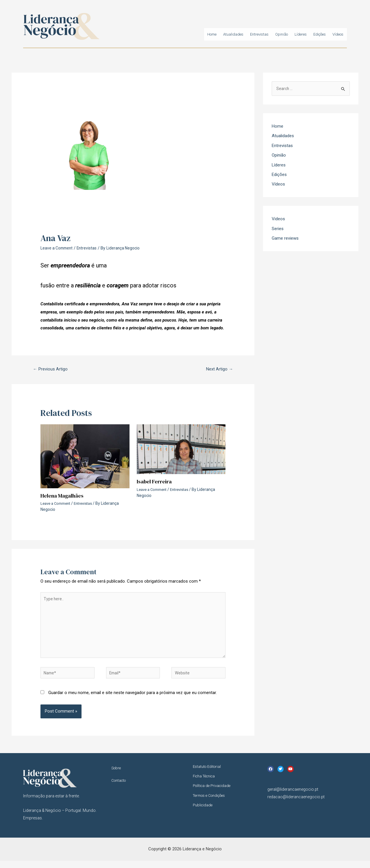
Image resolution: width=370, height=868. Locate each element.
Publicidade (203, 814)
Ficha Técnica (206, 784)
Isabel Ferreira (156, 482)
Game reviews (285, 240)
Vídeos (336, 35)
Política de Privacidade (213, 794)
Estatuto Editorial (208, 774)
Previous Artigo (52, 369)
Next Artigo (218, 369)
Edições (312, 35)
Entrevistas (238, 35)
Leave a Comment (58, 248)
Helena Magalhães (64, 496)
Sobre (117, 776)
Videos (278, 220)
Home (181, 35)
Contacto (120, 788)
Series (278, 230)
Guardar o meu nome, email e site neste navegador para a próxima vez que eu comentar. (133, 700)
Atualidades (207, 35)
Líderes (288, 35)
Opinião (265, 35)
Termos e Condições (212, 804)
